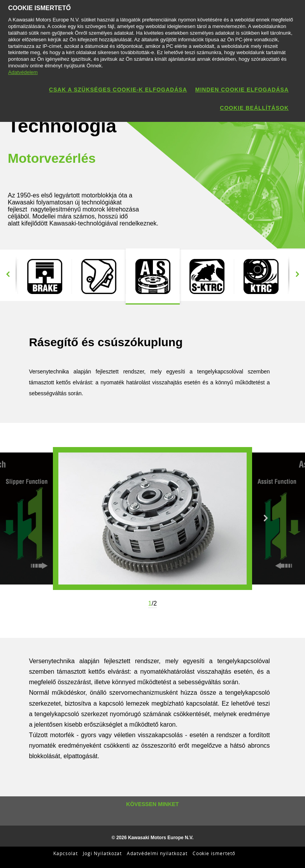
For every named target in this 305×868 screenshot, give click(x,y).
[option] (45, 276)
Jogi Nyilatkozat (102, 853)
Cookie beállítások (254, 108)
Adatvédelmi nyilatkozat (157, 853)
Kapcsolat (66, 853)
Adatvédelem (23, 72)
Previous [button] (8, 275)
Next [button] (297, 275)
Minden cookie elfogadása (242, 90)
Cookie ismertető (214, 853)
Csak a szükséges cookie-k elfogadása (118, 90)
